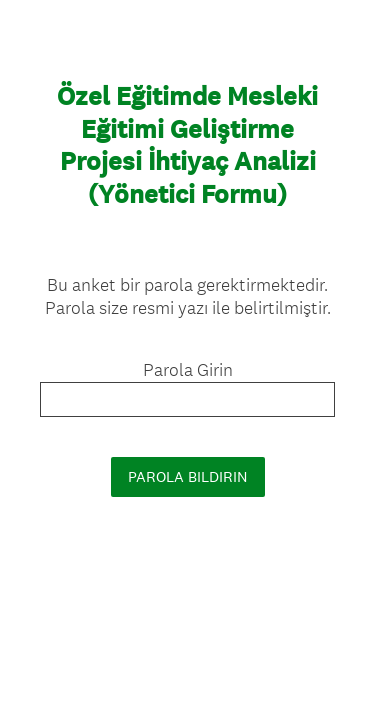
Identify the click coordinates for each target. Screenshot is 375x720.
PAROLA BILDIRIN (188, 476)
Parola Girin (188, 369)
